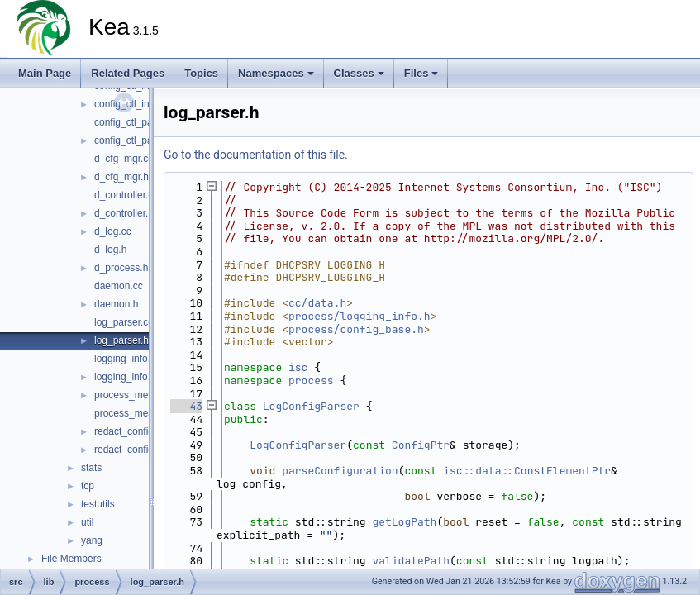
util (87, 522)
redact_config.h (128, 450)
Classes (359, 73)
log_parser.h (121, 340)
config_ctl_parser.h (136, 140)
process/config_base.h (356, 329)
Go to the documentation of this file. (256, 155)
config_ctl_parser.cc (138, 122)
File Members (71, 559)
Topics (201, 73)
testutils (98, 504)
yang (92, 540)
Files (421, 73)
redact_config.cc (130, 431)
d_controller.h (124, 213)
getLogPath (404, 522)
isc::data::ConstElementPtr (527, 471)
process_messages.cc (143, 395)
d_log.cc (113, 231)
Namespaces (276, 73)
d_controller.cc (126, 195)
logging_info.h (125, 377)
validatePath (411, 561)
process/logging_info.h (360, 316)
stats (91, 468)
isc (298, 367)
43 (186, 406)
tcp (88, 486)
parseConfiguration (340, 471)
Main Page (45, 73)
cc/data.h (317, 303)
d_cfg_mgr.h (121, 177)
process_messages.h (141, 413)
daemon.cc (119, 286)
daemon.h (116, 304)
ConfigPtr (421, 445)
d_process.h (121, 268)
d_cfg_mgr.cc (124, 159)
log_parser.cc (124, 322)
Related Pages (128, 73)
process (311, 381)
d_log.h (110, 250)
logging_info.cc (127, 359)
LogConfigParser (311, 406)
